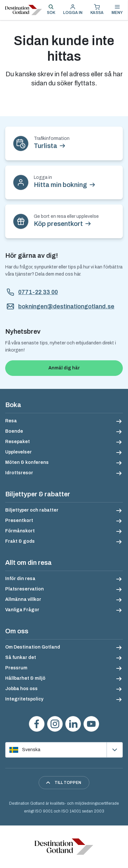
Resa (11, 421)
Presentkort (19, 521)
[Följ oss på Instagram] (55, 724)
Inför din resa (20, 579)
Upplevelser (19, 452)
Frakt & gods (20, 541)
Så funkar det (21, 657)
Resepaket (18, 442)
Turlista (45, 146)
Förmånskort (20, 531)
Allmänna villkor (23, 599)
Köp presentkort (58, 224)
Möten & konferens (27, 462)
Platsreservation (25, 589)
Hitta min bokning (60, 185)
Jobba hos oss (21, 689)
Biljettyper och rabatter (32, 510)
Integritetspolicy (24, 699)
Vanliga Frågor (22, 610)
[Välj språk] (64, 750)
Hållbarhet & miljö (25, 678)
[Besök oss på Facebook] (37, 724)
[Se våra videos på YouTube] (91, 724)
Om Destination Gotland (33, 647)
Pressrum (16, 668)
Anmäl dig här (64, 368)
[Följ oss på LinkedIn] (73, 724)
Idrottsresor (19, 473)
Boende (14, 431)
